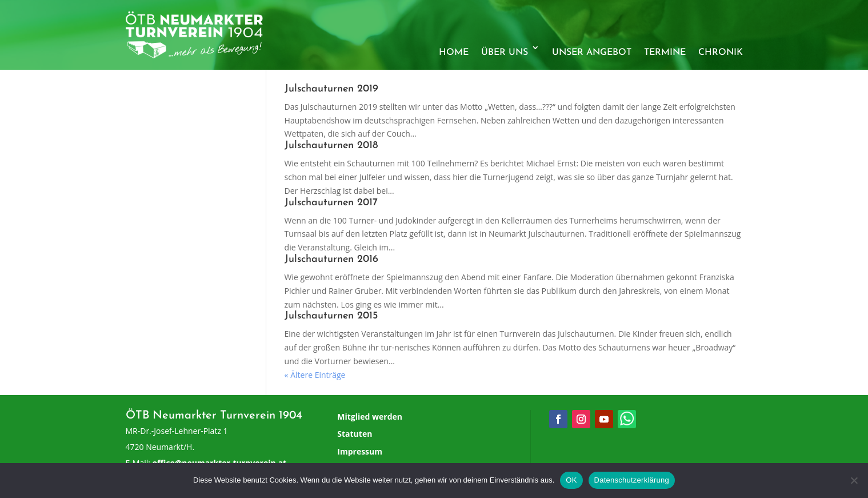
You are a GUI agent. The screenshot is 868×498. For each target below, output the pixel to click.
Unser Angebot (592, 53)
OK (571, 480)
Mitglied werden (370, 417)
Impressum (360, 451)
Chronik (721, 53)
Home (454, 53)
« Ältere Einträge (315, 375)
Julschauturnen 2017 (331, 203)
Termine (665, 53)
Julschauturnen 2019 (331, 89)
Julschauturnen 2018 (331, 146)
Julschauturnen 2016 (331, 259)
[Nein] (854, 480)
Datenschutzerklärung (632, 480)
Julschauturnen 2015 (331, 316)
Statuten (355, 434)
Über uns (505, 53)
